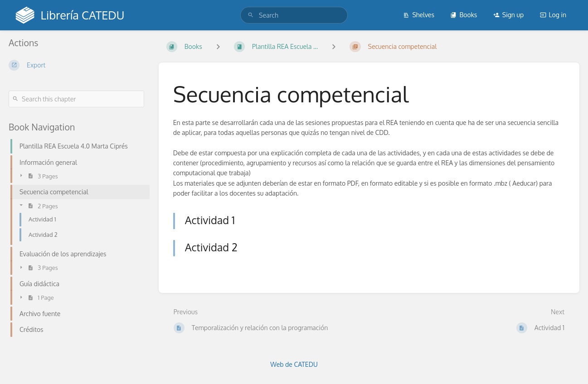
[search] (294, 15)
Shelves (419, 15)
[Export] (76, 65)
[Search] (251, 15)
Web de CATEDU (294, 364)
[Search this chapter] (76, 99)
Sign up (508, 15)
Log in (553, 15)
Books (464, 15)
